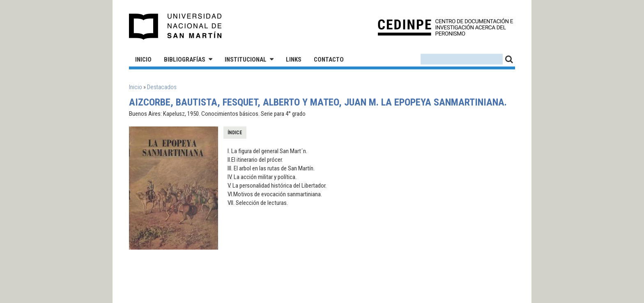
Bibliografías (185, 60)
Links (294, 60)
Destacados (162, 87)
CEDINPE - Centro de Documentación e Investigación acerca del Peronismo (445, 27)
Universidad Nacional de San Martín (176, 27)
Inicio (143, 60)
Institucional (246, 60)
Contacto (329, 60)
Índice (235, 133)
